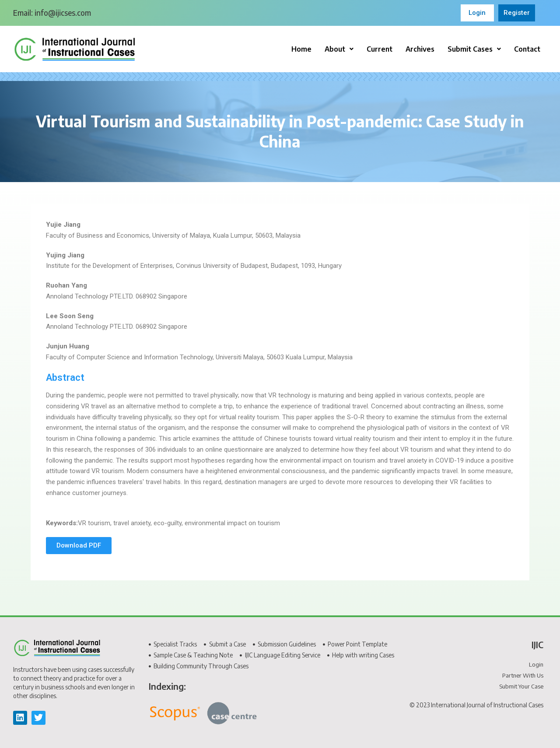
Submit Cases (474, 49)
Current (380, 49)
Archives (420, 49)
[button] (339, 49)
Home (301, 49)
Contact (527, 49)
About (339, 49)
